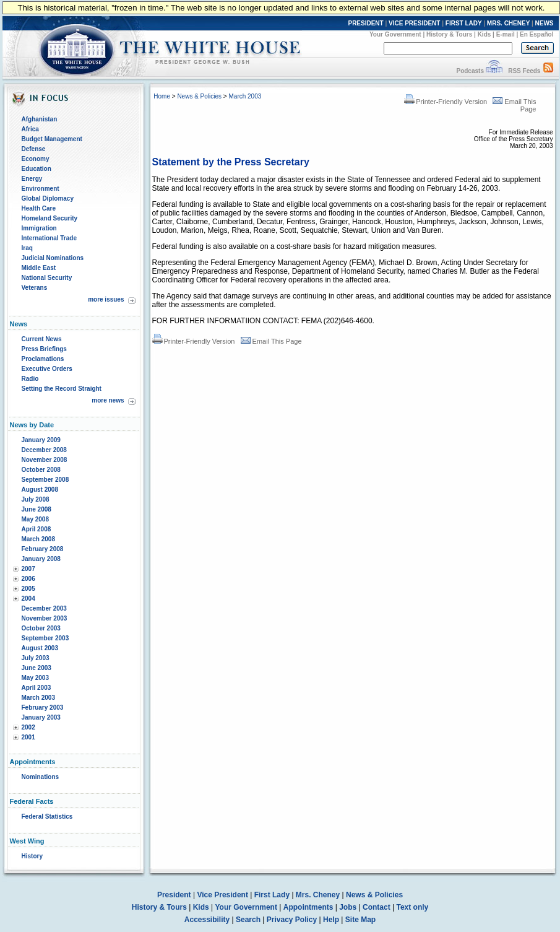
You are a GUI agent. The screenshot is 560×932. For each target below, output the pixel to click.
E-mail (506, 34)
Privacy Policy (292, 920)
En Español (536, 34)
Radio (30, 379)
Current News (42, 339)
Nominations (41, 777)
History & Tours (449, 34)
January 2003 (41, 717)
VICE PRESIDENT (414, 23)
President (174, 895)
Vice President (222, 895)
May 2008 (35, 519)
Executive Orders (47, 369)
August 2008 (40, 490)
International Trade (49, 238)
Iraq (27, 248)
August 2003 (40, 648)
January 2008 (41, 559)
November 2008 (45, 460)
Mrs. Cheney (318, 895)
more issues (106, 299)
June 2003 (37, 668)
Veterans (35, 288)
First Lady (272, 895)
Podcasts (470, 71)
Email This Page (271, 341)
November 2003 (45, 618)
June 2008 (37, 509)
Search (248, 920)
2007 (28, 569)
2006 (28, 579)
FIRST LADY (464, 23)
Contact (377, 907)
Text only (412, 907)
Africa (30, 129)
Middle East (39, 268)
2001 (28, 737)
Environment (41, 189)
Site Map (360, 920)
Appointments (308, 907)
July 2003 (36, 658)
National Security (47, 278)
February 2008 (43, 549)
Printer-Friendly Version (446, 102)
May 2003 (35, 678)
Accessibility (207, 920)
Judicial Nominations (53, 258)
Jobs (348, 907)
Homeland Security (50, 218)
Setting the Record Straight (62, 389)
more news (108, 400)
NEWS (545, 23)
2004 (28, 599)
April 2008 (37, 529)
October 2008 (41, 470)
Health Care (39, 208)
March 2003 (38, 698)
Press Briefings (44, 349)
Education (37, 169)
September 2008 (45, 480)
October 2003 (41, 628)
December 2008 (44, 450)
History (32, 856)
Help (331, 920)
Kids (485, 34)
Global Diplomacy (48, 198)
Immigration (39, 228)
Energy (32, 179)
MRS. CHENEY (508, 23)
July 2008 (36, 499)
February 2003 (43, 708)
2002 (28, 727)
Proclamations (43, 359)
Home (162, 96)
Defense (34, 149)
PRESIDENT (365, 23)
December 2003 (44, 608)
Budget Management (52, 139)
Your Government (395, 34)
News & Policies (199, 96)
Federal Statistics (47, 817)
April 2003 (37, 688)
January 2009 (41, 440)
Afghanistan (40, 119)
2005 (28, 589)
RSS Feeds (524, 71)
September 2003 (45, 638)
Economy (36, 159)
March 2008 (38, 539)
